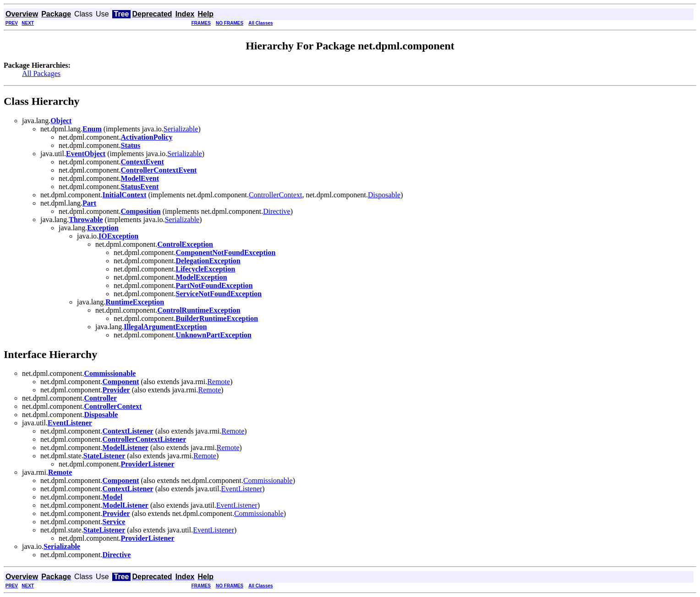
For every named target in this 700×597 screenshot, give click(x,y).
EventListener (242, 489)
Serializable (181, 129)
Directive (277, 211)
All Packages (41, 73)
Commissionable (268, 480)
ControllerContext (275, 195)
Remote (219, 382)
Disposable (384, 195)
